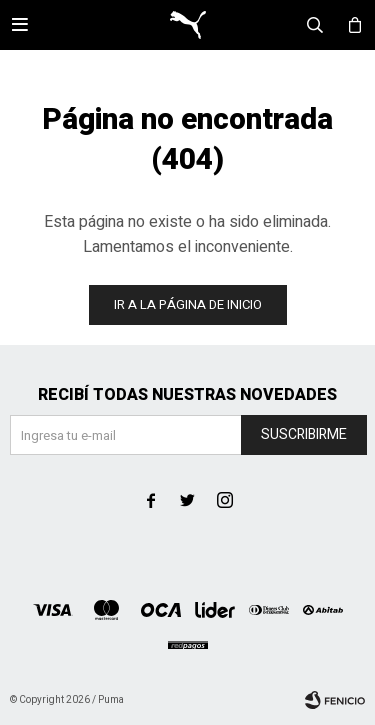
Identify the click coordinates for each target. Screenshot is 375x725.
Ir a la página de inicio (188, 304)
